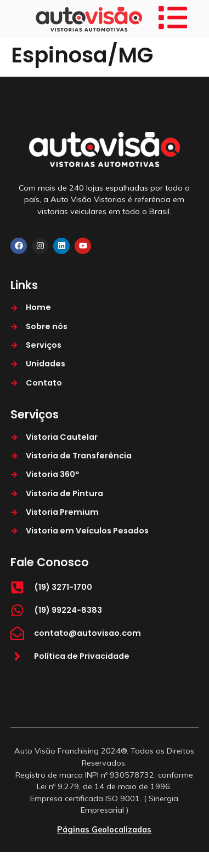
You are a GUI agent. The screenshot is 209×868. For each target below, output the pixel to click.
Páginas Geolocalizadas (104, 830)
